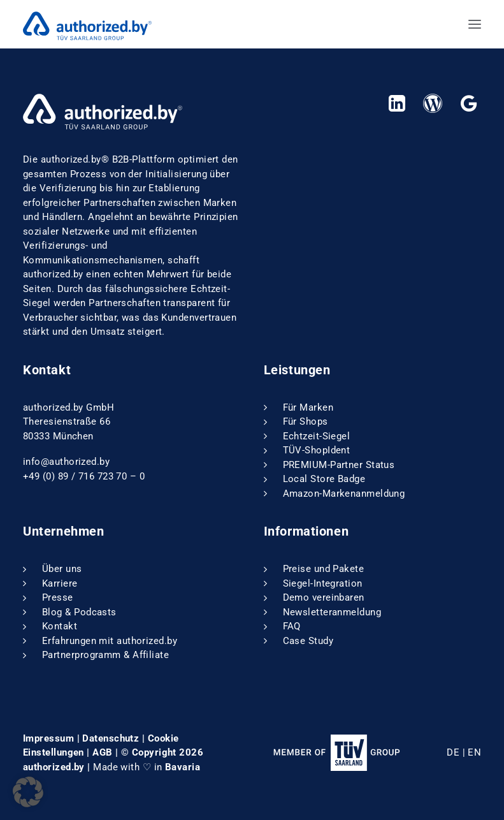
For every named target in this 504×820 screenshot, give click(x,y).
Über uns (62, 569)
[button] (475, 24)
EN (474, 752)
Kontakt (60, 626)
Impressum (48, 738)
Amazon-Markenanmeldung (344, 494)
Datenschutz (111, 738)
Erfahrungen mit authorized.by (110, 641)
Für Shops (306, 421)
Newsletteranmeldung (332, 612)
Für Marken (308, 407)
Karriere (60, 583)
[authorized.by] (87, 24)
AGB (102, 752)
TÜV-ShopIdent (317, 450)
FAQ (292, 626)
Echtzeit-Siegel (317, 436)
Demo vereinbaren (324, 597)
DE (453, 752)
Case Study (308, 641)
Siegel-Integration (323, 583)
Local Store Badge (324, 479)
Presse (58, 597)
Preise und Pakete (324, 569)
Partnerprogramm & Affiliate (105, 655)
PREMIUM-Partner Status (339, 465)
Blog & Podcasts (79, 612)
